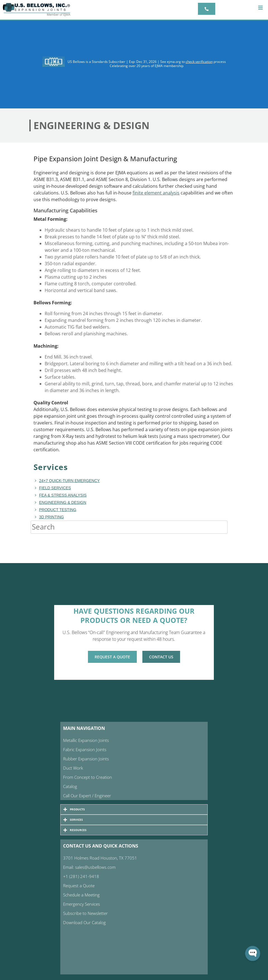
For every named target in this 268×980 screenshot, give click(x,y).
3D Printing (52, 517)
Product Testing (58, 510)
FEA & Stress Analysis (63, 495)
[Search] (233, 527)
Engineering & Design (63, 502)
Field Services (55, 488)
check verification (199, 62)
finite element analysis (156, 193)
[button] (260, 8)
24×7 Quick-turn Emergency (69, 481)
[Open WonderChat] (253, 953)
